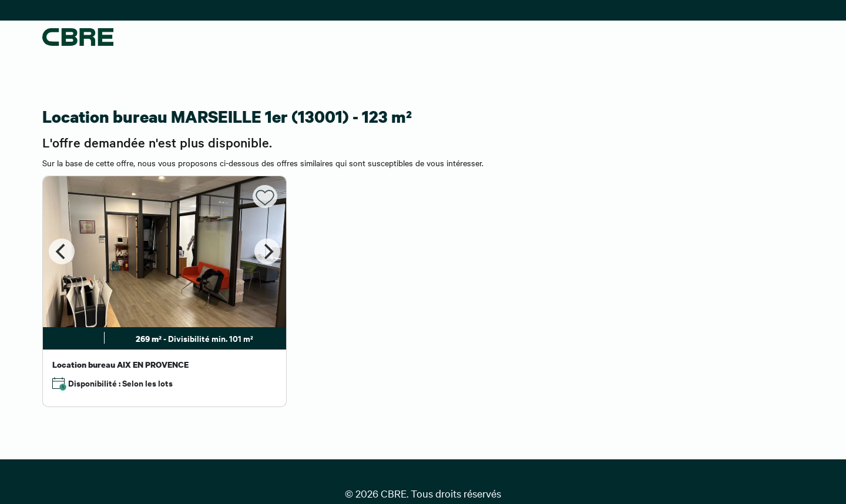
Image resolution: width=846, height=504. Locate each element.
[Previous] (62, 251)
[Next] (267, 251)
